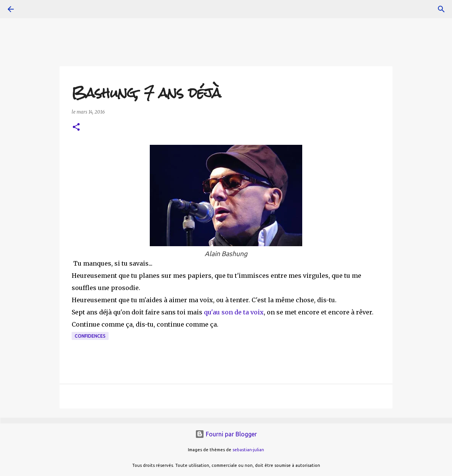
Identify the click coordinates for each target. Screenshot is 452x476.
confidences (90, 336)
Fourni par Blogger (226, 434)
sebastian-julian (248, 450)
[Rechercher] (441, 9)
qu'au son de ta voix (234, 312)
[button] (76, 127)
